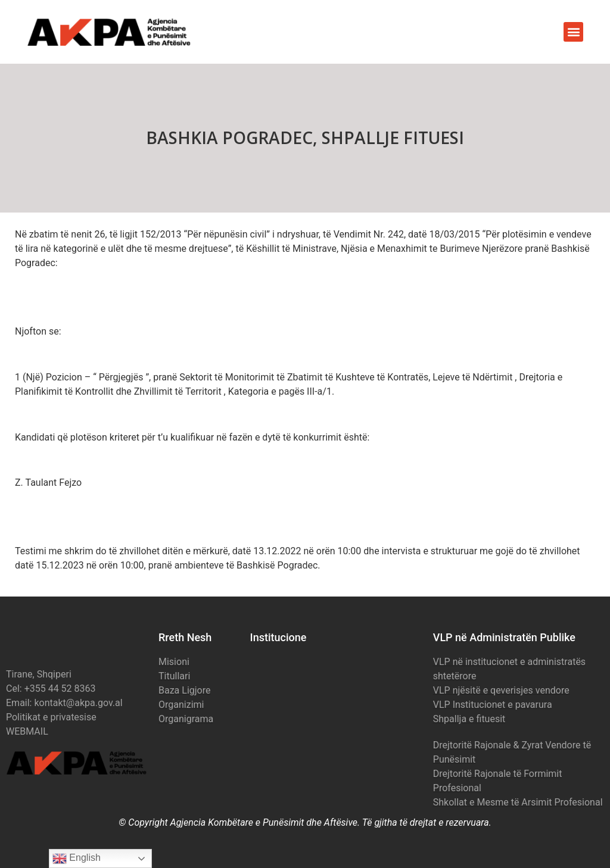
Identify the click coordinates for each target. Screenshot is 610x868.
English (77, 858)
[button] (573, 32)
